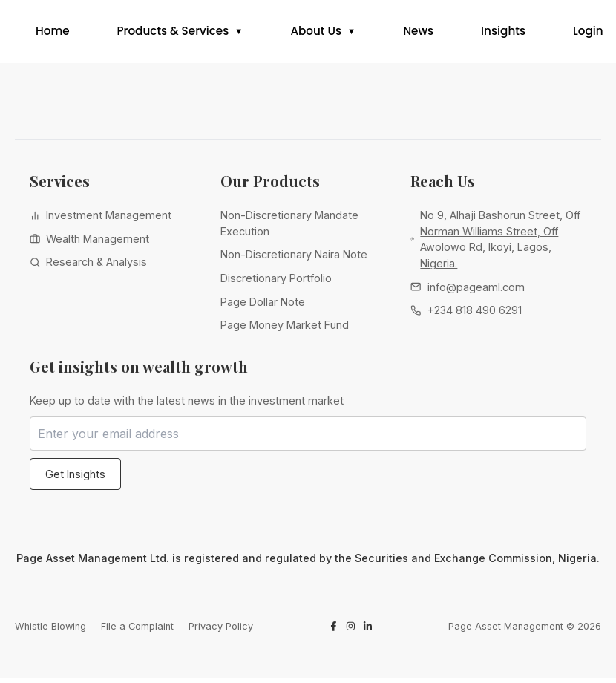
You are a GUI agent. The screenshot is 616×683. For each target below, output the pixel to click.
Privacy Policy (221, 631)
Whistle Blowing (50, 631)
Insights (503, 34)
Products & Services (173, 34)
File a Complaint (137, 631)
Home (53, 34)
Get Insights (75, 478)
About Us (316, 34)
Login (588, 34)
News (418, 34)
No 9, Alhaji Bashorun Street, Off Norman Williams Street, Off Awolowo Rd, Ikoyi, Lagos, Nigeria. (500, 244)
